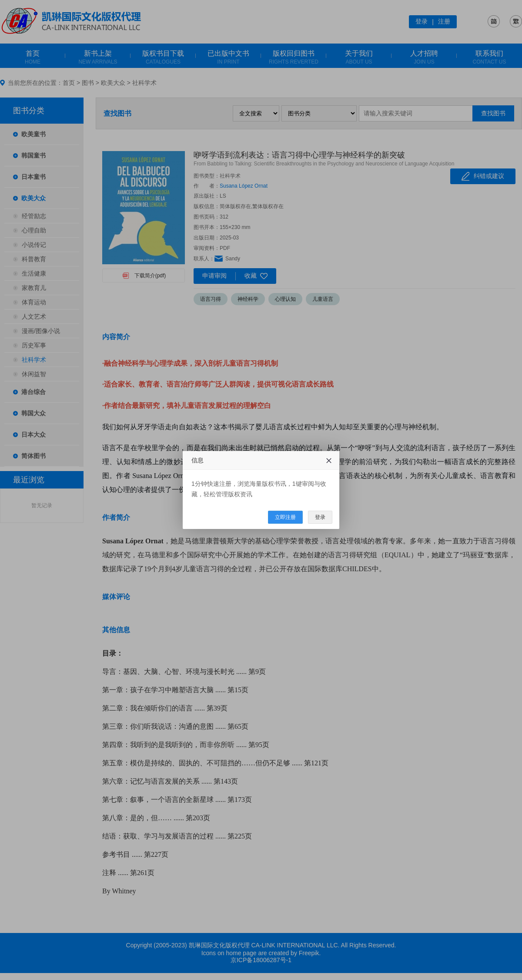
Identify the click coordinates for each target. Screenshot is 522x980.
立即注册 (285, 517)
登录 (320, 517)
